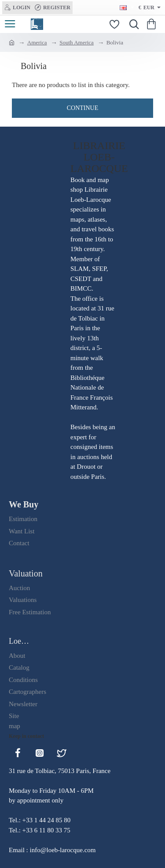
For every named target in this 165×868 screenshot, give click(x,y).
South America (77, 42)
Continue (83, 108)
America (37, 42)
